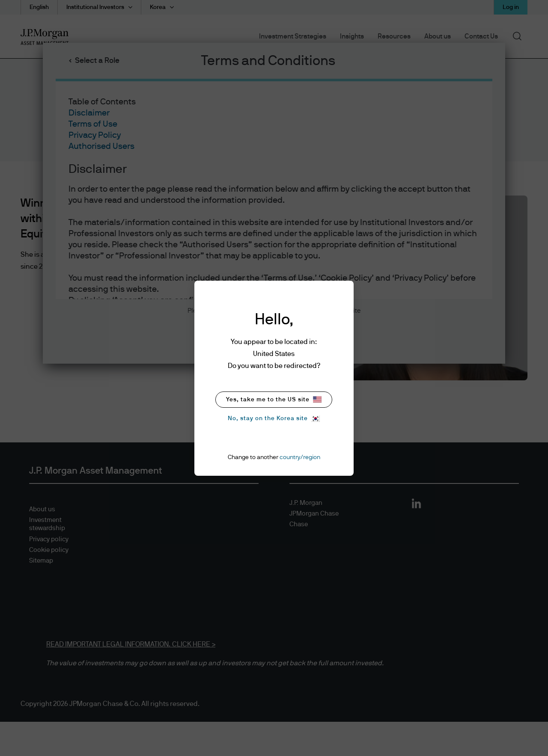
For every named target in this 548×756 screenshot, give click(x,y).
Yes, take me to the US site (274, 399)
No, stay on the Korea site (274, 419)
